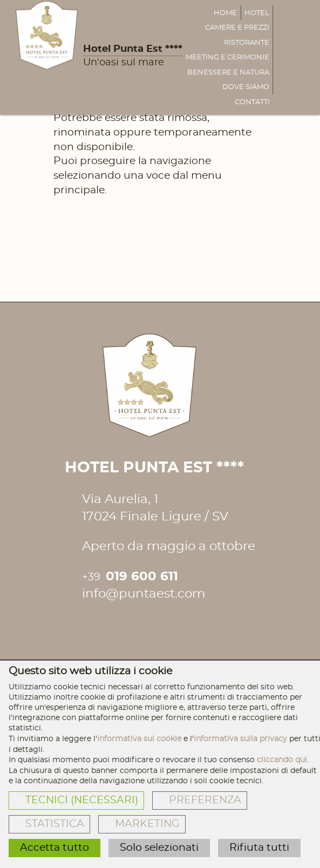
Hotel (257, 13)
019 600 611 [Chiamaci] (130, 577)
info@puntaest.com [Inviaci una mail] (144, 594)
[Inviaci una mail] (306, 57)
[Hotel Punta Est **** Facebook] (90, 623)
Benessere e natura (228, 73)
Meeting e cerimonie (227, 57)
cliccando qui (282, 760)
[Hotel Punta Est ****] (47, 35)
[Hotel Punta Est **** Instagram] (112, 623)
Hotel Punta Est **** (133, 49)
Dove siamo (246, 87)
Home (225, 13)
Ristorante (247, 43)
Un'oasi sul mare (124, 63)
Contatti (252, 102)
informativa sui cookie (139, 739)
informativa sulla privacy (240, 739)
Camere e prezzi (237, 28)
